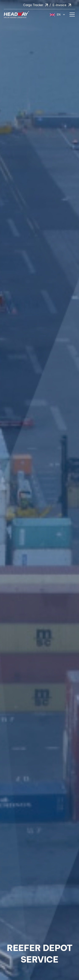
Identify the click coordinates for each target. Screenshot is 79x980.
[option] (39, 490)
